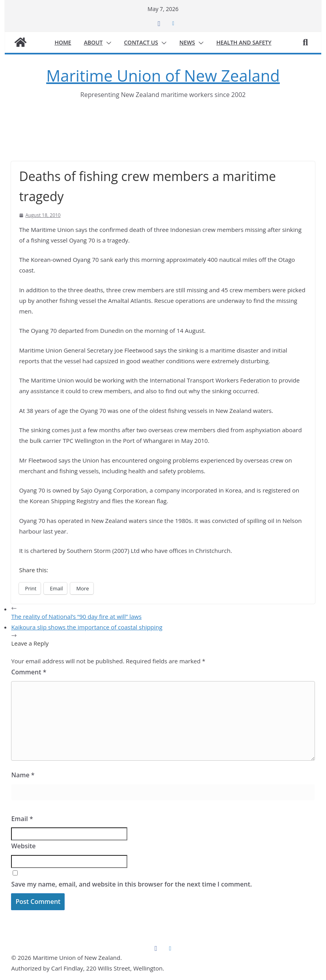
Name (23, 775)
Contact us (141, 42)
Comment (29, 672)
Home (63, 42)
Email (22, 819)
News (187, 42)
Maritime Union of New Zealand (163, 76)
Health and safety (244, 42)
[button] (107, 43)
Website (23, 846)
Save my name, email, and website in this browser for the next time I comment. (131, 884)
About (93, 42)
